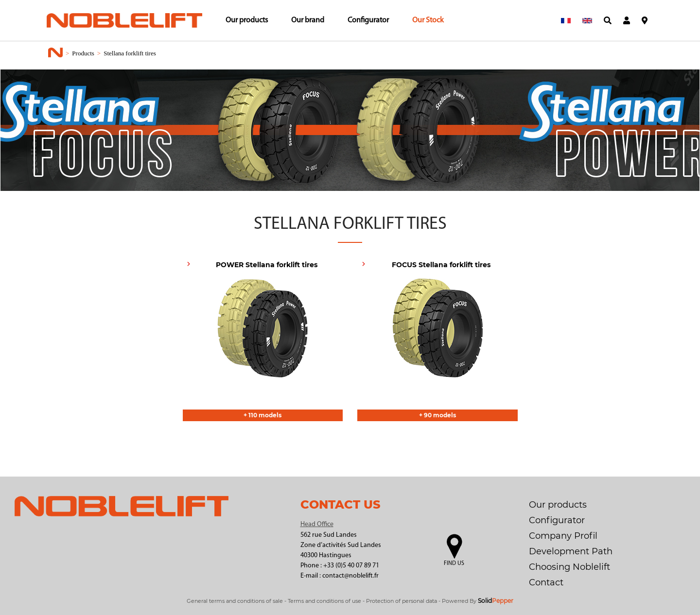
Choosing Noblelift (569, 567)
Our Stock (428, 20)
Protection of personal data (402, 601)
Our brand (308, 20)
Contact (546, 582)
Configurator (368, 20)
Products (83, 53)
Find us (454, 564)
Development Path (571, 551)
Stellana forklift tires (130, 53)
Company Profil (563, 536)
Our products (247, 20)
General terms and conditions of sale (235, 601)
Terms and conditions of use (324, 601)
